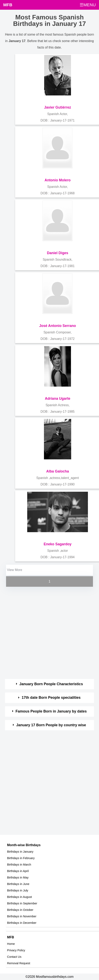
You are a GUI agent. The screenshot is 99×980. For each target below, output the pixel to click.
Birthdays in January (20, 852)
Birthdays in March (19, 865)
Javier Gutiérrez (58, 107)
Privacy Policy (16, 950)
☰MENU (88, 5)
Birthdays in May (18, 877)
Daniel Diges (58, 253)
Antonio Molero (58, 180)
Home (11, 944)
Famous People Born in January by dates (51, 711)
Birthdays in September (22, 903)
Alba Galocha (57, 471)
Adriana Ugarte (57, 399)
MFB (8, 5)
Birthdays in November (22, 916)
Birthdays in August (19, 897)
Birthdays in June (18, 884)
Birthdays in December (22, 923)
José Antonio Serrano (57, 326)
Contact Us (14, 957)
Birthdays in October (20, 910)
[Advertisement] (46, 633)
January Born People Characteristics (51, 684)
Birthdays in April (18, 871)
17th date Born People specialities (51, 698)
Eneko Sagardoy (58, 544)
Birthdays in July (18, 890)
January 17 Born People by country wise (51, 725)
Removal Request (19, 963)
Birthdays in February (21, 858)
